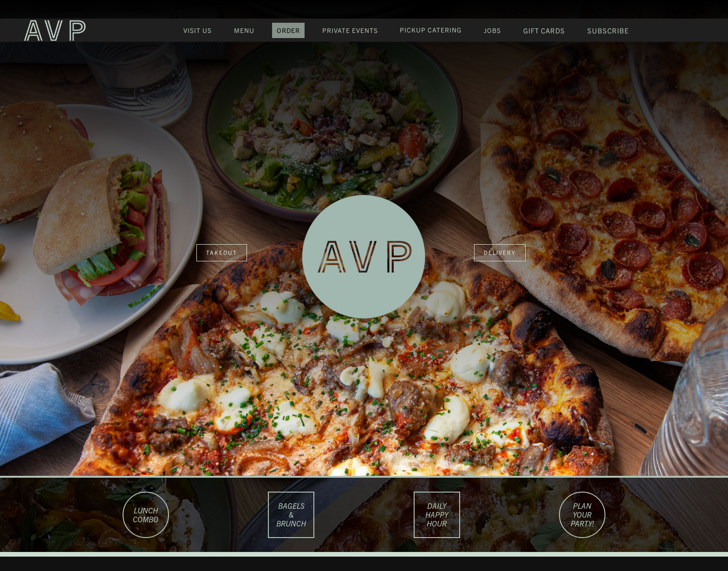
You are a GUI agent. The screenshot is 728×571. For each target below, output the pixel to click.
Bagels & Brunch (291, 514)
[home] (52, 30)
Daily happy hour (437, 514)
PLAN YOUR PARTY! (582, 514)
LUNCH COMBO (146, 515)
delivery (500, 252)
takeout (222, 252)
